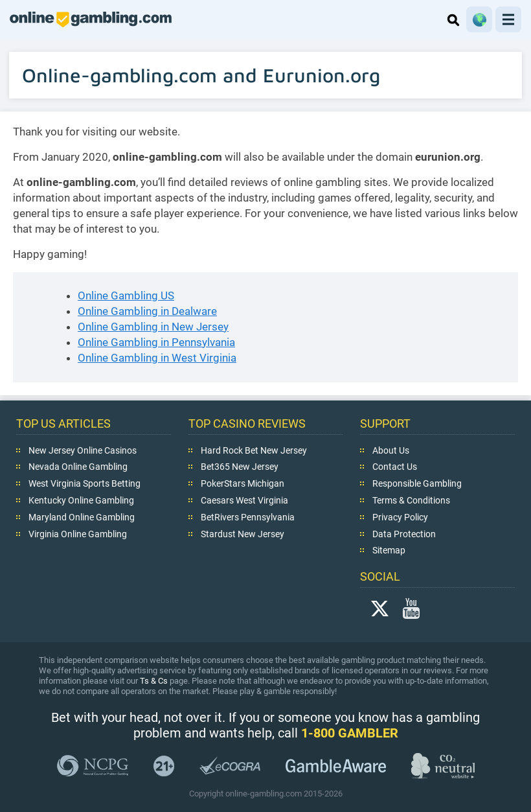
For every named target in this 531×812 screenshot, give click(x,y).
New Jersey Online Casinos (83, 450)
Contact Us (395, 467)
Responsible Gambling (417, 483)
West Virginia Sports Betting (85, 483)
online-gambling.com (91, 19)
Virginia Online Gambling (78, 533)
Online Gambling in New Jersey (153, 327)
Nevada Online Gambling (78, 467)
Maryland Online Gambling (82, 517)
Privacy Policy (400, 517)
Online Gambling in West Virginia (157, 358)
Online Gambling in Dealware (147, 311)
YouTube (411, 608)
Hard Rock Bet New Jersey (254, 450)
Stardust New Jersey (243, 533)
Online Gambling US (126, 296)
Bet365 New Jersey (240, 467)
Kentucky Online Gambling (81, 500)
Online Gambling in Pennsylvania (156, 342)
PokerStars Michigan (243, 483)
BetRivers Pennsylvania (248, 517)
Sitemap (389, 550)
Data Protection (404, 533)
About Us (391, 450)
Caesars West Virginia (244, 500)
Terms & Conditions (411, 500)
